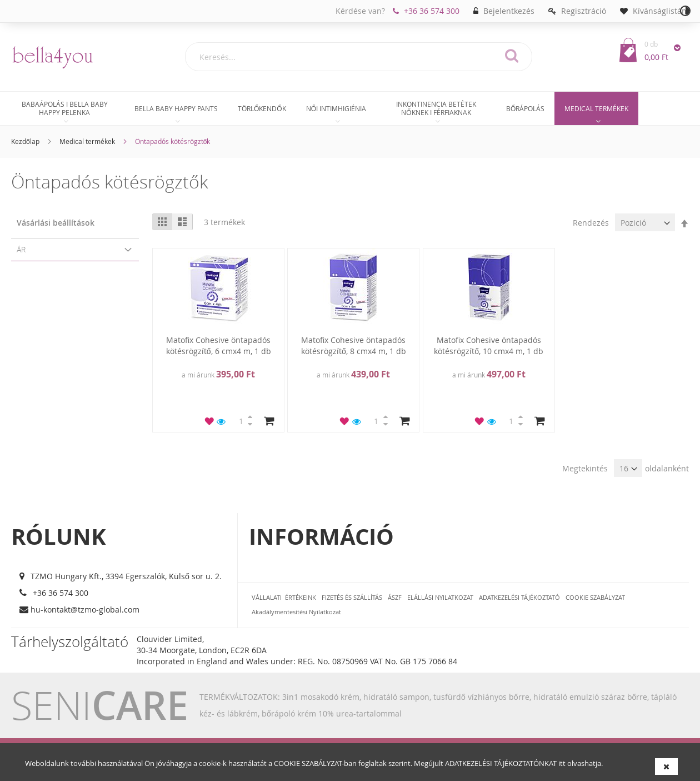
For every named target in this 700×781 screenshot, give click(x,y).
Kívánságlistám (661, 11)
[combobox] (359, 57)
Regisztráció (584, 11)
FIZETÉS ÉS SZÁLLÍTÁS (352, 597)
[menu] (350, 110)
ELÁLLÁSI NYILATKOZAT (440, 597)
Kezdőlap (25, 141)
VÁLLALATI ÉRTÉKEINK (284, 597)
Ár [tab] (21, 249)
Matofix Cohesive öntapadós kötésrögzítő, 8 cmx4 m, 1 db (354, 345)
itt (562, 763)
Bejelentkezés (509, 11)
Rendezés (591, 223)
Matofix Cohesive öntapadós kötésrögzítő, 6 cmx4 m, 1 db (219, 345)
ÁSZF (395, 597)
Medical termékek (87, 141)
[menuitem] (64, 108)
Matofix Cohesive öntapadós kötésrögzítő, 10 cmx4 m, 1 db (489, 345)
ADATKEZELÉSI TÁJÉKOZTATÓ (519, 597)
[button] (209, 421)
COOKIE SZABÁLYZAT (308, 763)
